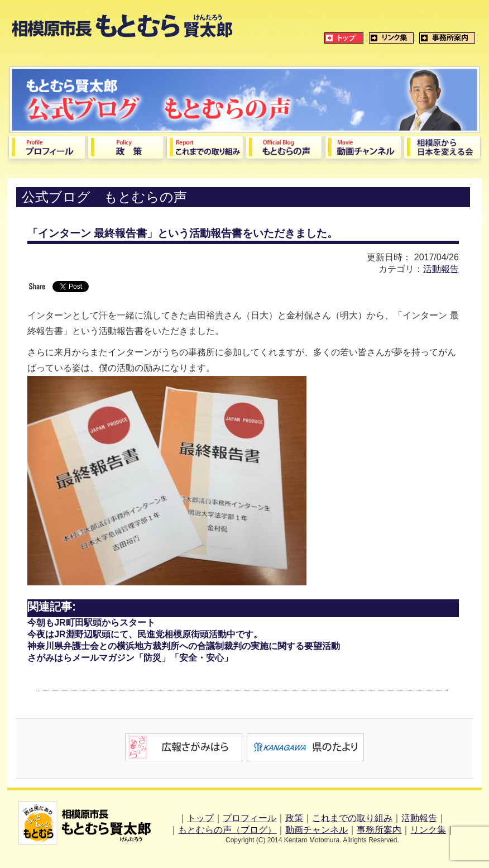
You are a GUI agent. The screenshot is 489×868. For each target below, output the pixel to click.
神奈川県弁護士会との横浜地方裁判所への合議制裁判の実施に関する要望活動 (184, 646)
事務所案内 (379, 830)
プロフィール (250, 818)
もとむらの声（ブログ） (227, 830)
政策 (294, 818)
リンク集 (428, 830)
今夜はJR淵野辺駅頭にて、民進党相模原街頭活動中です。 (145, 634)
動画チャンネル (317, 830)
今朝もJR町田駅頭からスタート (91, 623)
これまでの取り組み (352, 818)
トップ (200, 818)
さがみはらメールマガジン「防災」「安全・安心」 (130, 658)
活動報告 (441, 269)
